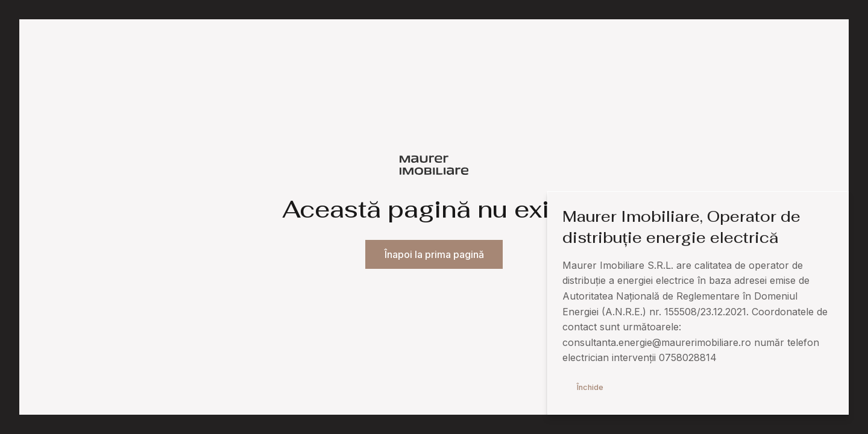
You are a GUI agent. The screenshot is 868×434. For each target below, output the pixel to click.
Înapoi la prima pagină (434, 255)
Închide (590, 387)
